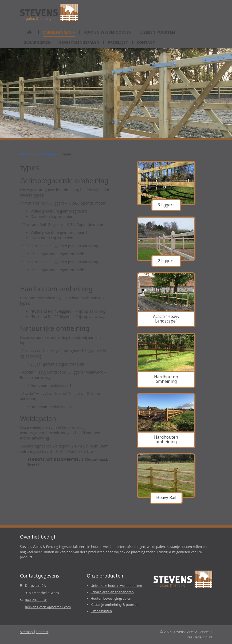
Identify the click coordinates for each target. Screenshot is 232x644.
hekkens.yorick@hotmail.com (48, 607)
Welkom (26, 154)
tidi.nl (208, 637)
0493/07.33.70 (36, 600)
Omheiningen (47, 154)
